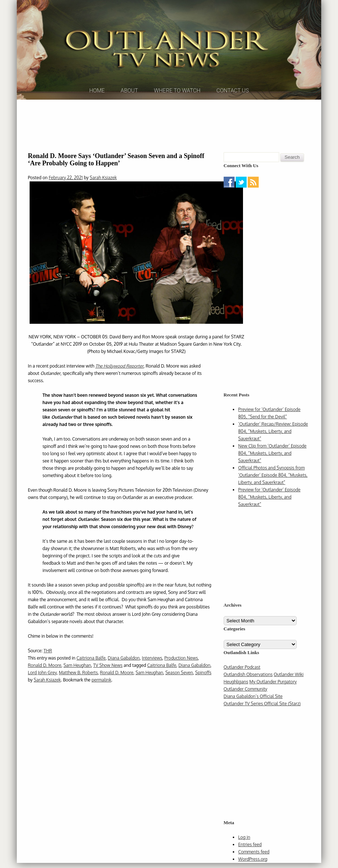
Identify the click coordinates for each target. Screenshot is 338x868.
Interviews (152, 663)
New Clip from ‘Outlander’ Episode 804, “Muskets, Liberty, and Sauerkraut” (272, 458)
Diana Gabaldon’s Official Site (253, 701)
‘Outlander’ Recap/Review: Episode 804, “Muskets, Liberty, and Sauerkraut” (273, 436)
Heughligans (236, 687)
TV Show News (108, 670)
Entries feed (250, 850)
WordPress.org (253, 864)
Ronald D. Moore (44, 670)
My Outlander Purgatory (273, 687)
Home (97, 98)
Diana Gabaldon (124, 663)
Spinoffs (203, 677)
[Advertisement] (169, 130)
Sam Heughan (77, 670)
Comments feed (254, 857)
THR (48, 655)
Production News (181, 663)
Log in (244, 842)
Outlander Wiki (289, 679)
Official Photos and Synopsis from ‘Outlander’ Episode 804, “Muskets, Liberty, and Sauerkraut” (273, 480)
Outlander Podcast (242, 672)
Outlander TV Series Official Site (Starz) (262, 709)
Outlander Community (246, 694)
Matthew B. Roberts (78, 677)
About (129, 98)
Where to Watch (177, 98)
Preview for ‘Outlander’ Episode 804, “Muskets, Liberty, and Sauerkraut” (269, 502)
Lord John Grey (42, 677)
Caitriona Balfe (91, 663)
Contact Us (233, 98)
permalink (101, 685)
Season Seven (179, 677)
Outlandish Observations (248, 679)
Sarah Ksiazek (103, 183)
